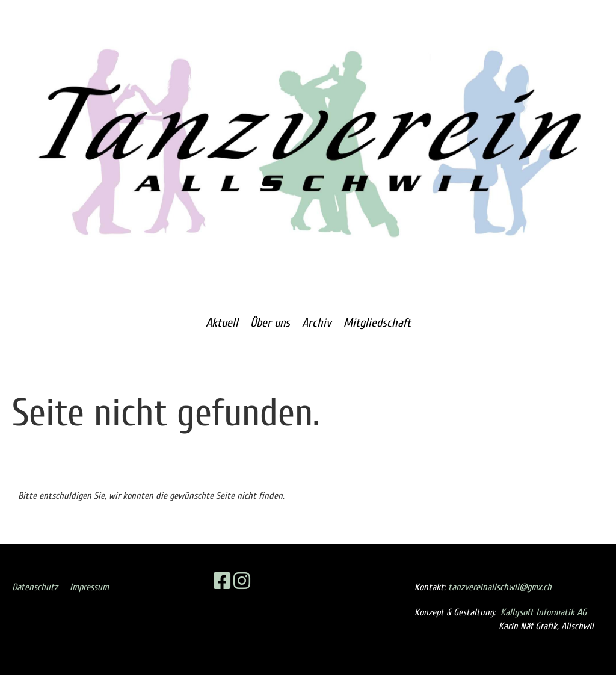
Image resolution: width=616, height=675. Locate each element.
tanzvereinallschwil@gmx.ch (500, 587)
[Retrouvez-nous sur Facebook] (222, 581)
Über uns (270, 323)
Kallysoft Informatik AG (544, 612)
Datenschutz (35, 587)
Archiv (317, 323)
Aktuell (222, 323)
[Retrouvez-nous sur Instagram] (242, 581)
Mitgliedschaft (377, 323)
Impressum (89, 587)
